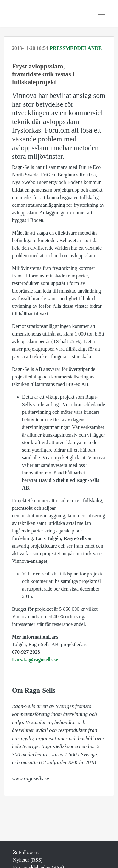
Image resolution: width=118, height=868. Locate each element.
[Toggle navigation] (102, 15)
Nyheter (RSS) (28, 860)
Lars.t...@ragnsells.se (35, 660)
